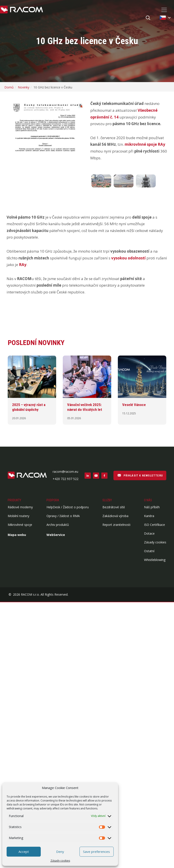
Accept (24, 852)
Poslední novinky (36, 343)
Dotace (149, 533)
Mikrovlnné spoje (20, 525)
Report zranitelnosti (116, 525)
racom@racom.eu (65, 472)
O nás (148, 500)
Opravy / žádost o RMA (63, 516)
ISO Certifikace (155, 525)
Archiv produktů (58, 525)
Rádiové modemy (20, 507)
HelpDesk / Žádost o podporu (68, 507)
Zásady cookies (60, 861)
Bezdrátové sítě (114, 507)
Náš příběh (152, 507)
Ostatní (149, 551)
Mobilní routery (19, 516)
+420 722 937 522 (66, 479)
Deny (60, 852)
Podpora (53, 500)
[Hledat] (148, 18)
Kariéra (149, 516)
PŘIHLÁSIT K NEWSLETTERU (140, 475)
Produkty (14, 500)
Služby (107, 500)
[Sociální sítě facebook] (104, 476)
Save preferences (96, 852)
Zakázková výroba (115, 516)
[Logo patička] (27, 475)
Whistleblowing (155, 560)
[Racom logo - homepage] (21, 10)
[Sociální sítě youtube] (96, 476)
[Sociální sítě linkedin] (88, 476)
